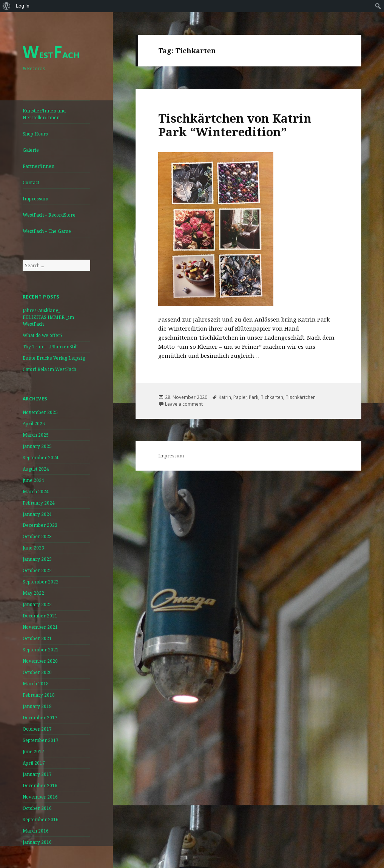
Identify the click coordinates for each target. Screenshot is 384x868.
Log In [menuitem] (23, 6)
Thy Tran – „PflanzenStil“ (51, 347)
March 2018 (36, 684)
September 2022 (41, 582)
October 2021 (37, 638)
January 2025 (37, 446)
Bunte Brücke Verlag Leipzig (54, 358)
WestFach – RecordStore (49, 215)
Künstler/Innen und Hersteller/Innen (44, 114)
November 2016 (40, 797)
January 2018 (37, 706)
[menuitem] (7, 6)
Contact (31, 182)
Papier (240, 397)
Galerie (31, 150)
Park (254, 397)
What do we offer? (42, 335)
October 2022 (37, 570)
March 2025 (36, 435)
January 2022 (37, 604)
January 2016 (37, 842)
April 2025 (34, 424)
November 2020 (40, 661)
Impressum (35, 199)
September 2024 (41, 458)
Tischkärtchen (301, 397)
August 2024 (36, 469)
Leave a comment (184, 404)
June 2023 (33, 548)
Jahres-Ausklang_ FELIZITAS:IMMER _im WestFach (48, 317)
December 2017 (40, 718)
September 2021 (41, 650)
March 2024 (36, 492)
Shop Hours (35, 134)
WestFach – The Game (47, 231)
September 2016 (41, 820)
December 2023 (40, 525)
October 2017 (37, 729)
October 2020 (37, 672)
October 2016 (37, 808)
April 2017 (34, 763)
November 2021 (40, 627)
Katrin (225, 397)
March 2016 (36, 831)
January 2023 (37, 559)
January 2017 (37, 774)
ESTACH (51, 55)
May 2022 (33, 593)
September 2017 (41, 740)
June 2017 (33, 752)
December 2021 (40, 616)
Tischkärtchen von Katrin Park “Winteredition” (235, 125)
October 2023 (37, 536)
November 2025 (40, 412)
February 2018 (39, 695)
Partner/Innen (39, 166)
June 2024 (33, 480)
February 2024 (39, 503)
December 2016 (40, 786)
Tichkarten (272, 397)
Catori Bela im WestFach (49, 369)
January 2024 (37, 514)
